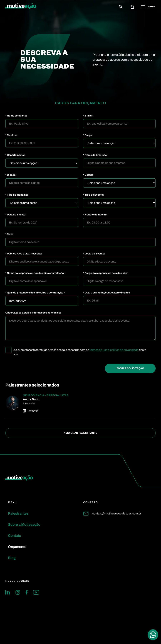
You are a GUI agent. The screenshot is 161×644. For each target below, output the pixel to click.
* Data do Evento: (16, 215)
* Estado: (89, 175)
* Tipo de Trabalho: (17, 195)
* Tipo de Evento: (93, 195)
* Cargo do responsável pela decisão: (106, 273)
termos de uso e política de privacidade (114, 350)
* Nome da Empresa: (95, 155)
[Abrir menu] (148, 7)
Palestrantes (18, 513)
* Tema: (10, 234)
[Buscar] (121, 7)
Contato (15, 536)
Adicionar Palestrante (80, 433)
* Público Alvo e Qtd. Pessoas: (24, 254)
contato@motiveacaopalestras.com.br (112, 514)
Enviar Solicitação (130, 368)
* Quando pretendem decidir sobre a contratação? (35, 293)
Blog (12, 558)
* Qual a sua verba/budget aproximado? (107, 293)
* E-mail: (88, 116)
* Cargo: (88, 135)
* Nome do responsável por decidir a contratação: (35, 273)
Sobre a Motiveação (24, 524)
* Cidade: (11, 175)
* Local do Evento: (94, 254)
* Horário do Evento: (95, 215)
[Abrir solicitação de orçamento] (132, 7)
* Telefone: (12, 135)
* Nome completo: (16, 116)
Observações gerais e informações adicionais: (33, 313)
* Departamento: (15, 155)
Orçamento (17, 547)
